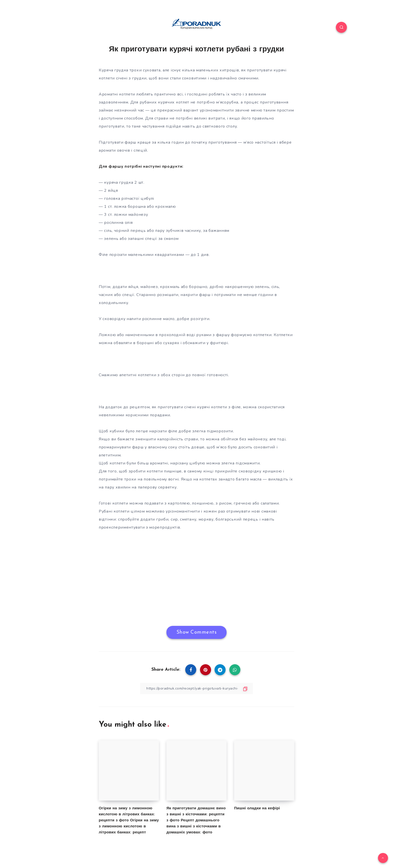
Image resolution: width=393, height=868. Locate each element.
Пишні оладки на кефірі (257, 808)
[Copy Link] (197, 688)
